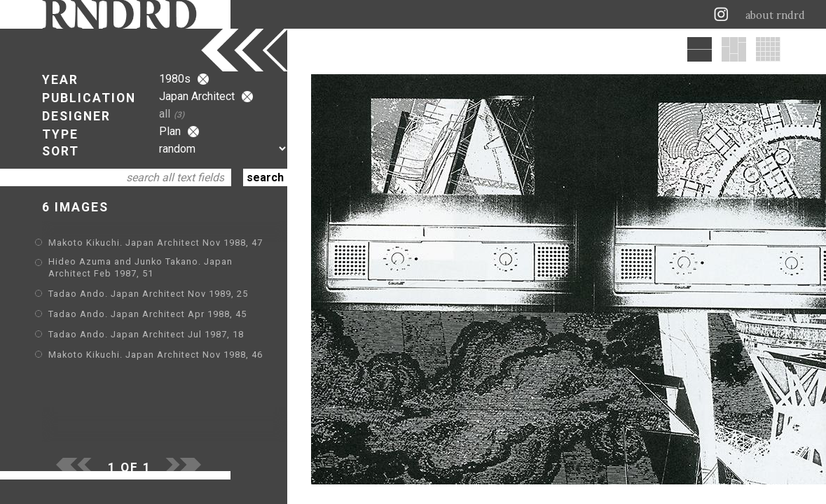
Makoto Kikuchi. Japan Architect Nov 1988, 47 (156, 243)
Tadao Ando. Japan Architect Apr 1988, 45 (147, 314)
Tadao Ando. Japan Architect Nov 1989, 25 (148, 294)
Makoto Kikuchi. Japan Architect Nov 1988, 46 (156, 355)
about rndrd (775, 15)
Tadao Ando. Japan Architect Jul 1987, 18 (146, 334)
